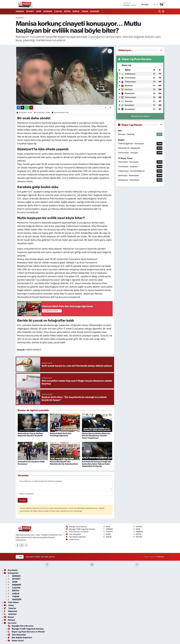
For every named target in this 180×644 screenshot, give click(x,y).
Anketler (10, 614)
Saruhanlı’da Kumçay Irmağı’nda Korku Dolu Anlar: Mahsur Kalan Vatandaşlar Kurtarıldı (96, 464)
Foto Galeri (11, 602)
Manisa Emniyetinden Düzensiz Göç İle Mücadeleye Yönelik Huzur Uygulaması (96, 436)
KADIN (107, 534)
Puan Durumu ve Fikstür (77, 532)
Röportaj (10, 611)
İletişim (10, 620)
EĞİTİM (67, 11)
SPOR (39, 11)
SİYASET (30, 11)
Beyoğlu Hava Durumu (77, 527)
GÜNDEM (20, 11)
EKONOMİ (48, 11)
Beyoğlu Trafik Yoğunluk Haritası (81, 529)
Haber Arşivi (72, 539)
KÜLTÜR (138, 537)
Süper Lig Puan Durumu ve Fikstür (26, 632)
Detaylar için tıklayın (140, 116)
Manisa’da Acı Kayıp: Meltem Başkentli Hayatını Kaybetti (30, 435)
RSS (20, 557)
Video (9, 605)
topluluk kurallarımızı (41, 508)
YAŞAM (85, 11)
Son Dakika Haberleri (76, 537)
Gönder (23, 500)
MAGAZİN (95, 11)
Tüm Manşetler (73, 534)
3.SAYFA (58, 11)
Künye (9, 617)
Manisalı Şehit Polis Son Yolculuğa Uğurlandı (61, 435)
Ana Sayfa (11, 570)
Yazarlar (10, 608)
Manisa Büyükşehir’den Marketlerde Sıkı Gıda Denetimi (64, 463)
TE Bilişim (160, 557)
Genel (107, 527)
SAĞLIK (76, 11)
